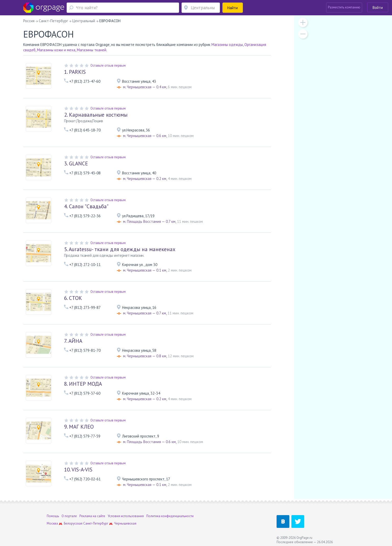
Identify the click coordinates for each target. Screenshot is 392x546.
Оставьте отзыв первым (108, 65)
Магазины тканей (92, 50)
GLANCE (76, 163)
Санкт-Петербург (96, 523)
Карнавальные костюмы (96, 115)
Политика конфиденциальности (170, 516)
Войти (378, 8)
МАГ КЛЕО (79, 427)
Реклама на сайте (92, 516)
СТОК (73, 298)
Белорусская (73, 523)
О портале (69, 516)
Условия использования (126, 516)
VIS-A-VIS (78, 470)
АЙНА (73, 341)
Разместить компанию (344, 7)
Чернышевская (125, 523)
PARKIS (75, 72)
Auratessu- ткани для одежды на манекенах (120, 249)
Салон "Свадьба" (86, 206)
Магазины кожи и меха (56, 50)
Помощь (53, 516)
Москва (52, 523)
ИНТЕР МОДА (83, 384)
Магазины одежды (227, 45)
